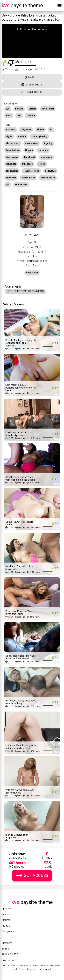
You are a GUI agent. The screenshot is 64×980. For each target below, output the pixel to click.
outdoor (22, 137)
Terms (5, 949)
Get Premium (9, 937)
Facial (9, 116)
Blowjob (19, 109)
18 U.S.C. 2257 (10, 954)
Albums (6, 920)
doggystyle (50, 171)
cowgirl (42, 164)
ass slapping (12, 171)
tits (51, 130)
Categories (8, 931)
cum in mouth (28, 178)
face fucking (12, 157)
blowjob (29, 150)
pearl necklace (48, 178)
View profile (32, 273)
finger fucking (13, 150)
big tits (9, 137)
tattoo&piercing (39, 137)
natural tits (11, 164)
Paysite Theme (22, 5)
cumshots (11, 178)
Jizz (19, 116)
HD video (10, 130)
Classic (32, 109)
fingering (48, 143)
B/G (8, 109)
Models (6, 926)
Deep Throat (48, 109)
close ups (43, 150)
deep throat (29, 157)
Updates (6, 908)
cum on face (21, 185)
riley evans (26, 130)
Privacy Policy (10, 960)
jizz (8, 185)
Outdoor (31, 116)
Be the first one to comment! (25, 291)
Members (7, 943)
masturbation (31, 143)
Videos (6, 914)
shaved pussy (13, 143)
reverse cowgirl (31, 171)
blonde (40, 130)
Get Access (36, 875)
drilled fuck (27, 164)
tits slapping (46, 157)
